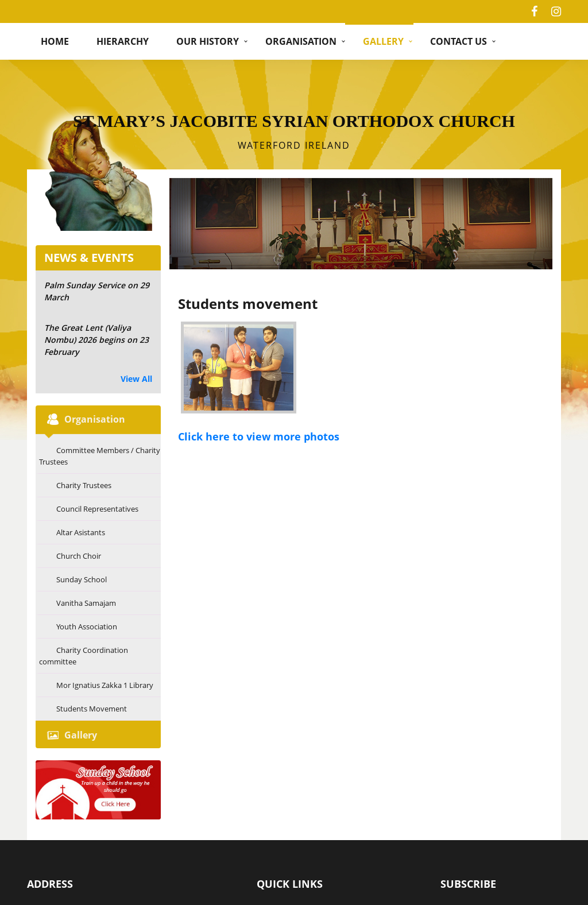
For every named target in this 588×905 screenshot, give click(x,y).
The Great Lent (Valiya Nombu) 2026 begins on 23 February (96, 340)
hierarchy (123, 41)
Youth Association (87, 626)
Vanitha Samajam (86, 603)
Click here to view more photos (259, 436)
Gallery (383, 41)
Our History (208, 41)
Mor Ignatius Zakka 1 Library (105, 685)
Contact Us (459, 41)
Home (55, 41)
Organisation (301, 41)
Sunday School (82, 579)
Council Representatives (97, 509)
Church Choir (79, 556)
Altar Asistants (81, 532)
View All (136, 379)
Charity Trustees (84, 485)
